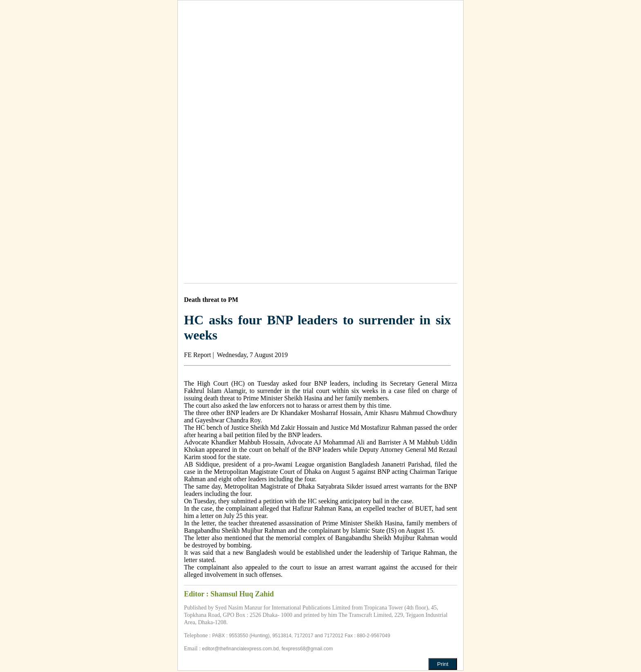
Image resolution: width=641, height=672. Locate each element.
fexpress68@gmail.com (307, 649)
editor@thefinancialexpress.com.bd (240, 649)
